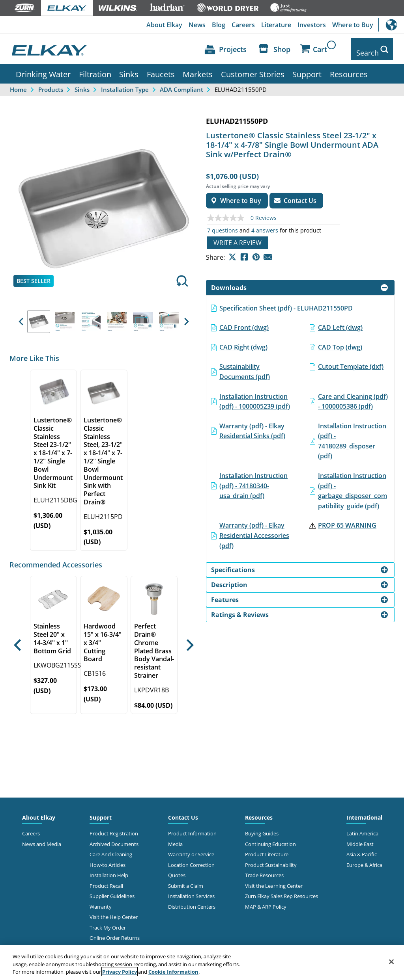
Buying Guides (262, 828)
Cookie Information (173, 972)
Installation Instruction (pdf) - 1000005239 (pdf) (255, 396)
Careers (243, 25)
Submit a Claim (186, 880)
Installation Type (125, 84)
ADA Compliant (181, 84)
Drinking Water (43, 68)
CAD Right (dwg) (243, 341)
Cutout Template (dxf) (351, 361)
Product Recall (106, 880)
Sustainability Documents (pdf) (245, 366)
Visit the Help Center (114, 911)
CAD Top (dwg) (340, 341)
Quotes (177, 870)
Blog (219, 25)
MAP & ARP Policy (266, 901)
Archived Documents (114, 838)
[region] (202, 962)
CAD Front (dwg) (244, 322)
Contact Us (183, 812)
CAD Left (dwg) (340, 322)
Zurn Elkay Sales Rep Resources (281, 890)
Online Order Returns (115, 932)
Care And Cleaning (111, 849)
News (197, 25)
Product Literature (267, 849)
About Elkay (164, 25)
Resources (349, 68)
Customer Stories (253, 68)
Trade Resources (264, 870)
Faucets (161, 68)
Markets (198, 68)
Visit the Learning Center (274, 880)
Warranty (101, 901)
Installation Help (109, 870)
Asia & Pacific (362, 849)
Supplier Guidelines (112, 890)
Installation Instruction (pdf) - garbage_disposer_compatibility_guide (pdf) (353, 485)
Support (307, 68)
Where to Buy (353, 25)
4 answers (265, 225)
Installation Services (191, 890)
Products (51, 84)
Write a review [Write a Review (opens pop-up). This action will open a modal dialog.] (238, 237)
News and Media (42, 838)
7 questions (223, 225)
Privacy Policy (120, 972)
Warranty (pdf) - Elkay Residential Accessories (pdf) (254, 530)
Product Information (192, 828)
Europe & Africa (364, 859)
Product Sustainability (271, 859)
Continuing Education (270, 838)
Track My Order (108, 922)
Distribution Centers (192, 901)
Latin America (362, 828)
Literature (276, 25)
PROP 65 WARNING (347, 520)
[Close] (391, 961)
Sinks (129, 68)
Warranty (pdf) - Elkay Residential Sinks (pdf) (252, 425)
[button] (21, 316)
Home (18, 84)
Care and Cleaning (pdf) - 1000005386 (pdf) (353, 396)
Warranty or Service (191, 849)
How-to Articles (108, 859)
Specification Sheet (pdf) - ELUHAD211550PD (286, 302)
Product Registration (114, 828)
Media (175, 838)
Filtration (95, 68)
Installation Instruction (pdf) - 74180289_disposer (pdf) (352, 435)
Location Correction (191, 859)
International (391, 25)
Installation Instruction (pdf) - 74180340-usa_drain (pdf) (253, 480)
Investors (312, 25)
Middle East (360, 838)
